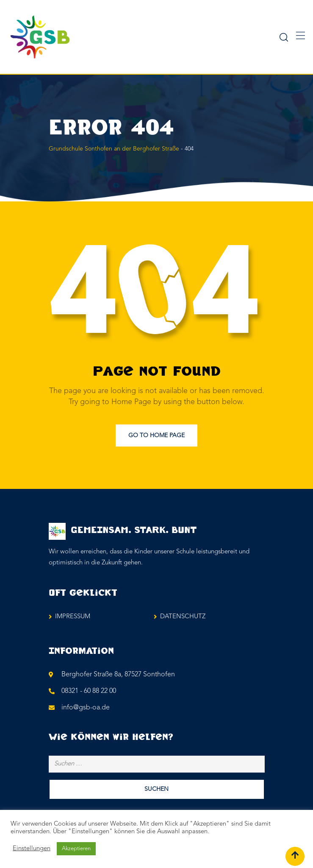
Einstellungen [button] (32, 849)
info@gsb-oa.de (86, 708)
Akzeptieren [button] (76, 849)
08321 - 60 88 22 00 (89, 691)
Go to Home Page (156, 435)
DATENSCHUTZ (183, 617)
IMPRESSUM (73, 617)
